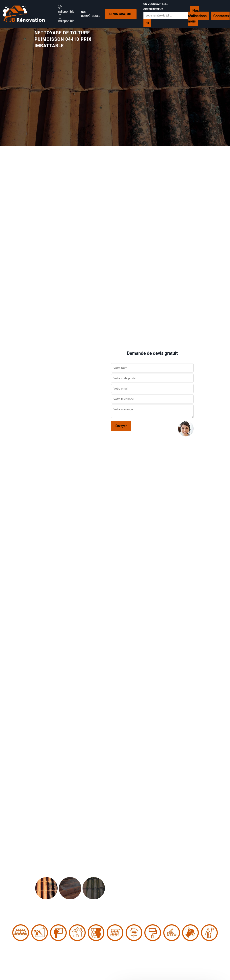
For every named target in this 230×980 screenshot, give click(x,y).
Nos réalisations (197, 13)
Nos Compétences (91, 14)
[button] (17, 490)
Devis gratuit (120, 14)
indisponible (66, 9)
